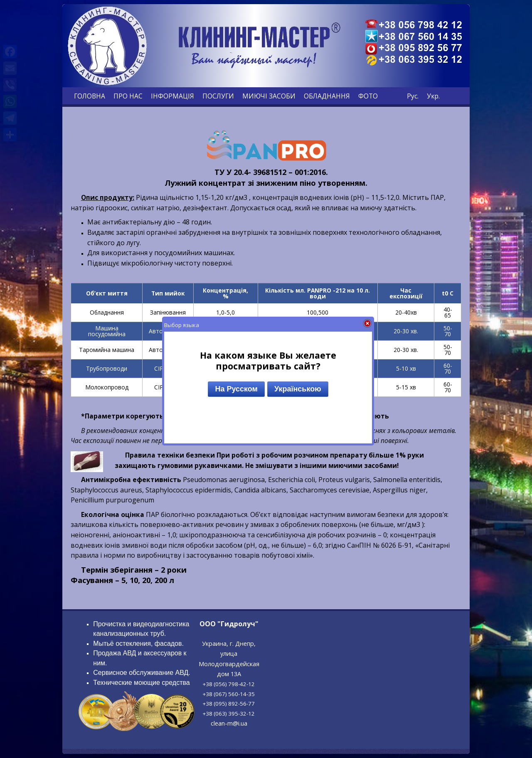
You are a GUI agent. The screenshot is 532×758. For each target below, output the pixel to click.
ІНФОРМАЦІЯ (172, 96)
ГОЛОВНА (90, 96)
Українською (298, 389)
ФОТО (368, 96)
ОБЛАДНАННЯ (327, 96)
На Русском (236, 389)
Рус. (413, 96)
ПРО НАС (128, 96)
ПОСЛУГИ (218, 96)
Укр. (433, 96)
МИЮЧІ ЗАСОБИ (269, 96)
